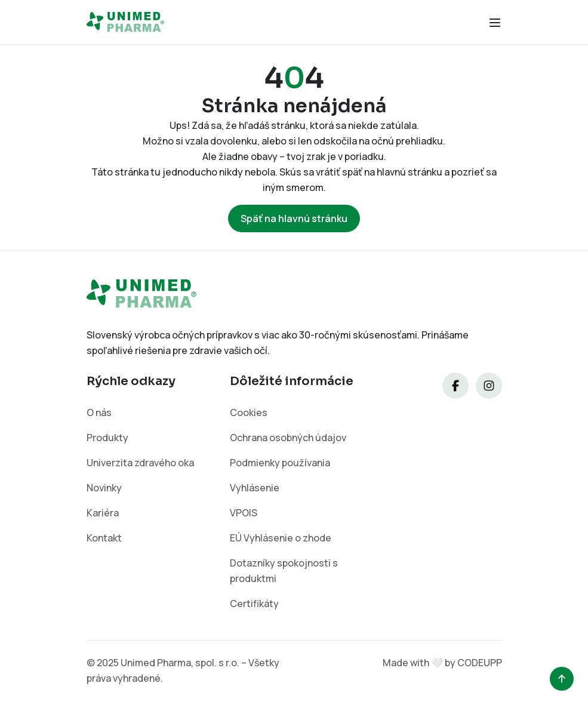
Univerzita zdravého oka (140, 463)
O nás (99, 412)
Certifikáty (254, 604)
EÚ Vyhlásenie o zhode (281, 538)
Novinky (104, 488)
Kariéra (103, 513)
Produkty (107, 438)
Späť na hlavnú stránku (294, 218)
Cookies (249, 412)
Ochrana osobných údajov (288, 438)
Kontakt (104, 538)
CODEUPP (480, 663)
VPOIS (244, 513)
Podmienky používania (280, 463)
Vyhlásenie (255, 488)
